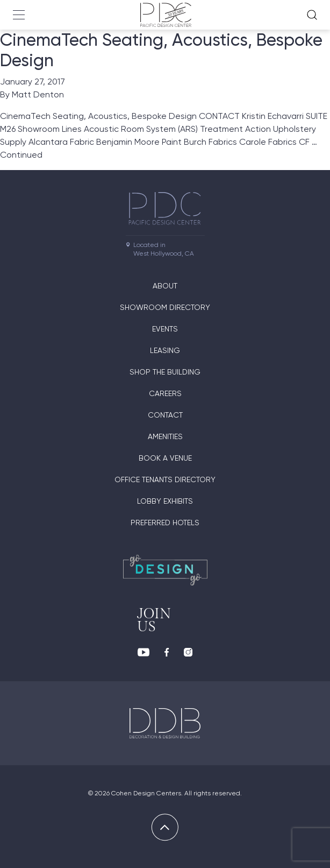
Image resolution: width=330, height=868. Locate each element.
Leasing (165, 350)
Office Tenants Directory (165, 479)
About (165, 286)
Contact (165, 415)
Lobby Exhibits (165, 501)
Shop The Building (165, 372)
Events (165, 329)
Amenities (165, 436)
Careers (165, 393)
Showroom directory (165, 307)
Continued (21, 155)
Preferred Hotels (165, 523)
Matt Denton (38, 94)
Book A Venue (165, 458)
